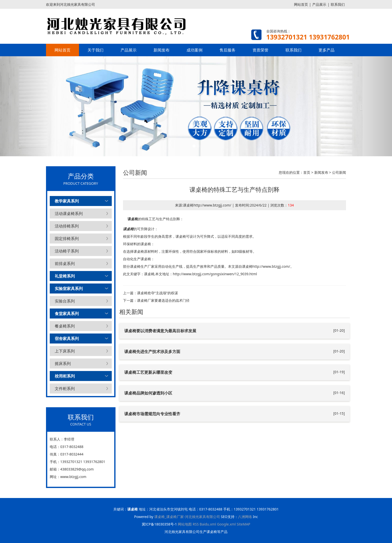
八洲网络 (245, 517)
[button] (29, 106)
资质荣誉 (260, 50)
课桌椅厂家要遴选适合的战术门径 (163, 300)
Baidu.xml (208, 524)
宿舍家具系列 (67, 338)
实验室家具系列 (69, 288)
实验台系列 (65, 301)
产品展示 (319, 4)
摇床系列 (63, 363)
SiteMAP (243, 524)
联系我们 (338, 4)
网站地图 (185, 524)
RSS (196, 524)
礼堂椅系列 (65, 276)
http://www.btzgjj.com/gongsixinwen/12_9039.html (215, 274)
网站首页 (301, 4)
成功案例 (194, 50)
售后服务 (227, 50)
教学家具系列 (67, 201)
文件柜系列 (65, 388)
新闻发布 (161, 50)
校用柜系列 (65, 376)
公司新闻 (339, 172)
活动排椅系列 (67, 226)
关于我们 (95, 50)
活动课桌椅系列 (69, 213)
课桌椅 (133, 219)
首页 (307, 172)
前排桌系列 (65, 263)
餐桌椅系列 (65, 326)
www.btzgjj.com (73, 477)
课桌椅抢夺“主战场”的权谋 (157, 293)
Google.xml (226, 524)
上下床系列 (65, 351)
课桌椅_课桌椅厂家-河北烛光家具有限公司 (187, 517)
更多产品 (326, 50)
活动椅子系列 (67, 251)
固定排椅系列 (67, 238)
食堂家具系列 (67, 313)
